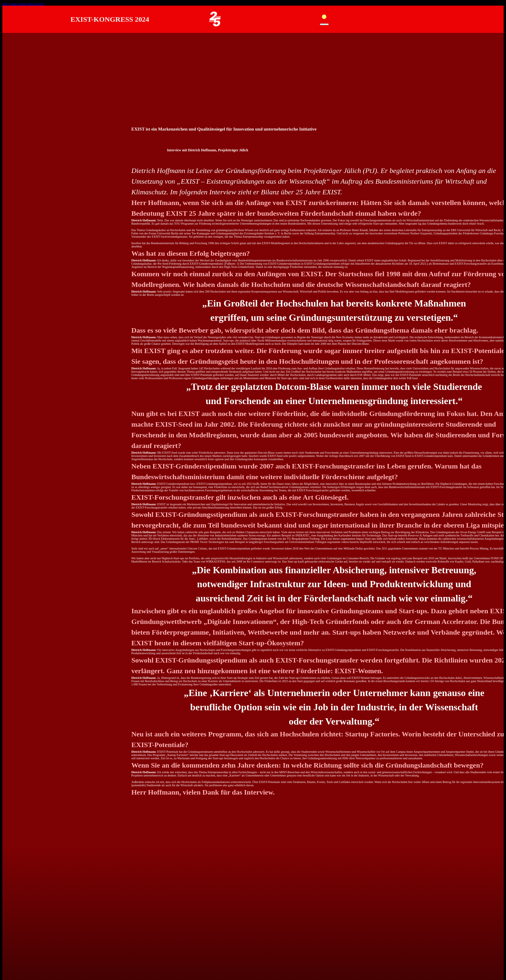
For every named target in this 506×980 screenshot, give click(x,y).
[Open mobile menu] (324, 19)
